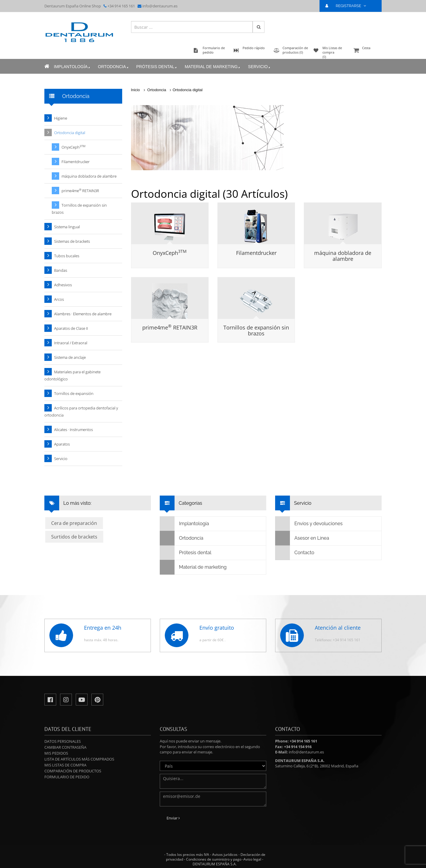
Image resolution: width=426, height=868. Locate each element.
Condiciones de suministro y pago (214, 859)
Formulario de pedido (67, 777)
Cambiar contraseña (65, 747)
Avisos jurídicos (225, 855)
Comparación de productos (73, 771)
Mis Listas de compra (65, 765)
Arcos (59, 299)
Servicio (259, 67)
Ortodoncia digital (187, 90)
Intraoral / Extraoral (71, 343)
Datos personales (63, 741)
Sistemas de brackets (72, 241)
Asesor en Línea (302, 538)
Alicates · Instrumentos (74, 430)
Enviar (173, 818)
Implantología (72, 67)
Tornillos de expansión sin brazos (256, 330)
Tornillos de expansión (74, 393)
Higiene (61, 118)
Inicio (135, 90)
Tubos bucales (67, 256)
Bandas (61, 270)
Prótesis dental (157, 67)
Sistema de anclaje (70, 357)
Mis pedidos (56, 753)
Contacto (295, 553)
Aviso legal (252, 859)
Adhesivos (63, 285)
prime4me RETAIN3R (170, 327)
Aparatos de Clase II (71, 328)
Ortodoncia (113, 67)
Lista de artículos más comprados (79, 759)
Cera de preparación (74, 523)
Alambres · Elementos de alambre (83, 314)
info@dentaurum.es (160, 6)
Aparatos (62, 444)
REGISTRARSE (348, 6)
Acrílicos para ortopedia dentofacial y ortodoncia (81, 412)
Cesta (367, 51)
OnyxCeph (170, 253)
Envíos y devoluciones (309, 524)
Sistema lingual (67, 227)
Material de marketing (213, 67)
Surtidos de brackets (74, 537)
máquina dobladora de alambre (343, 256)
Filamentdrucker (256, 253)
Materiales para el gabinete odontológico (72, 375)
